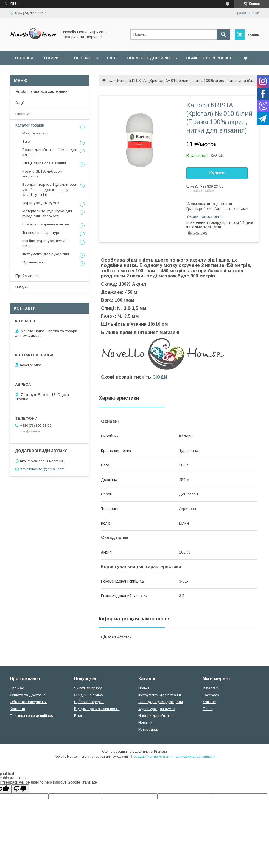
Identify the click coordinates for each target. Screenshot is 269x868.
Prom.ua (160, 752)
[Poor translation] (20, 789)
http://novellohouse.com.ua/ (42, 461)
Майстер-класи (35, 133)
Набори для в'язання (156, 716)
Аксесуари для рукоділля (161, 702)
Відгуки (22, 287)
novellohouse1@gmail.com (42, 469)
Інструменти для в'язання (160, 695)
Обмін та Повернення (28, 702)
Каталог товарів (30, 125)
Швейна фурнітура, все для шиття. (46, 243)
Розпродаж (148, 729)
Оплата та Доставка (149, 58)
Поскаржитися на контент (151, 757)
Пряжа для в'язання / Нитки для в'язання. (50, 152)
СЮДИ (160, 377)
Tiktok (208, 709)
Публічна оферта (89, 702)
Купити (217, 173)
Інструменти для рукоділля (46, 254)
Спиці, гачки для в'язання (44, 163)
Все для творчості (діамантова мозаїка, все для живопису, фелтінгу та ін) (49, 189)
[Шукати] (223, 35)
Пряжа (144, 688)
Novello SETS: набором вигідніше (42, 174)
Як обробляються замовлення (43, 91)
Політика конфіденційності (33, 716)
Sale (26, 141)
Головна (24, 58)
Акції (20, 103)
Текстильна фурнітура (41, 233)
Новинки (23, 114)
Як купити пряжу (88, 688)
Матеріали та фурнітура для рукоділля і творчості (47, 214)
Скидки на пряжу (89, 695)
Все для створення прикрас (46, 224)
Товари (51, 58)
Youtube (209, 702)
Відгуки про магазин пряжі (97, 709)
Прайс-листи (27, 276)
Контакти (17, 709)
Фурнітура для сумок (41, 203)
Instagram (211, 688)
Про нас (83, 58)
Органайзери (33, 262)
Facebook (211, 695)
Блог (112, 58)
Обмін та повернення (209, 58)
